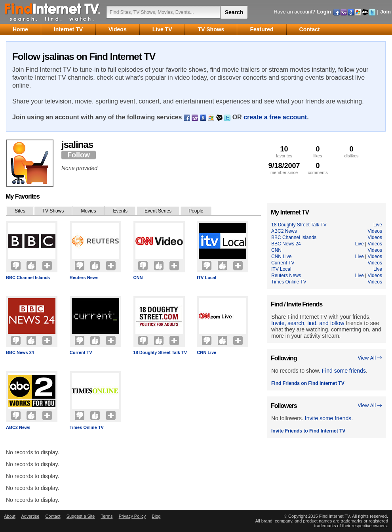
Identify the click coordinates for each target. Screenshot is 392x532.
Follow (79, 155)
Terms (107, 516)
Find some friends (344, 371)
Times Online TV (87, 427)
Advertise (30, 516)
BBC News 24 (20, 352)
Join (385, 12)
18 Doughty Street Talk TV (160, 352)
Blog (156, 516)
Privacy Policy (132, 516)
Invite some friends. (329, 418)
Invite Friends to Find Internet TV (308, 431)
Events (120, 211)
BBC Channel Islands (28, 277)
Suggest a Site (81, 516)
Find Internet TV (53, 12)
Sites (20, 211)
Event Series (158, 211)
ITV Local (206, 277)
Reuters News (84, 277)
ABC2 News (18, 427)
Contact (53, 516)
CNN (138, 277)
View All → (370, 358)
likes (318, 152)
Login (324, 12)
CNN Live (206, 352)
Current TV (81, 352)
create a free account (275, 117)
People (196, 211)
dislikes (351, 152)
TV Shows (53, 211)
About (10, 516)
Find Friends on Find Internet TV (308, 383)
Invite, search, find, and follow (308, 323)
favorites (284, 152)
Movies (88, 211)
